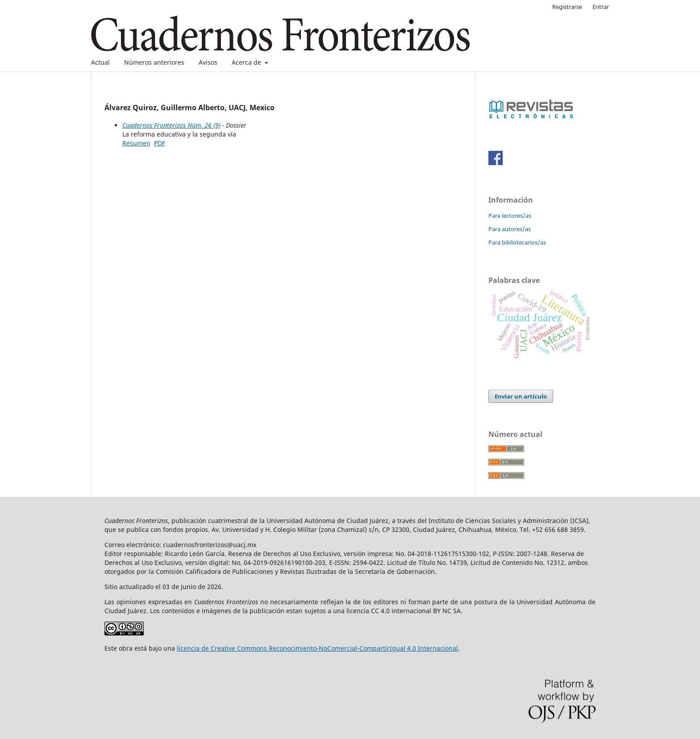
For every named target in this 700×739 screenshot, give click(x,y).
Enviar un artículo (521, 396)
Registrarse (567, 7)
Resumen (136, 143)
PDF (160, 143)
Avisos (208, 62)
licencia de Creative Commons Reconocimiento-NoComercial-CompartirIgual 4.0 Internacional (317, 648)
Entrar (601, 7)
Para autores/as (510, 229)
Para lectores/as (510, 216)
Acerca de (247, 62)
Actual (100, 62)
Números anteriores (154, 62)
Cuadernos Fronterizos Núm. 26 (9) (171, 125)
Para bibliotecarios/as (517, 242)
